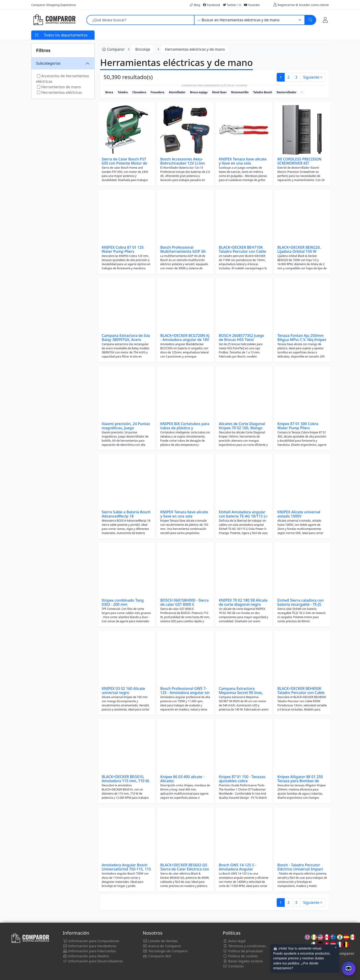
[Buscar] (310, 20)
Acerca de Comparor (162, 946)
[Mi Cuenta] (325, 20)
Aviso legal (234, 941)
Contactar (233, 966)
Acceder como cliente (314, 5)
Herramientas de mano (59, 87)
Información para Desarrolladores (93, 961)
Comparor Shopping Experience (53, 5)
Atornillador (177, 92)
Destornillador (287, 92)
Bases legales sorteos (243, 961)
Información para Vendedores (90, 946)
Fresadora (157, 92)
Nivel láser (219, 92)
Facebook (212, 5)
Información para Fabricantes (89, 951)
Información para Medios (86, 956)
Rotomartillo (240, 92)
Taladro (123, 92)
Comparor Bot (157, 956)
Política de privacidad (243, 951)
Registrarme (286, 5)
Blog (195, 5)
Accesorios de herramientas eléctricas (63, 79)
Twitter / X (232, 5)
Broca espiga (199, 92)
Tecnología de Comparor (165, 951)
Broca (109, 92)
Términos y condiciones (244, 946)
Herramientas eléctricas (59, 92)
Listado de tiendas (160, 941)
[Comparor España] (54, 20)
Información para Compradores (91, 941)
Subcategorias (48, 63)
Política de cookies (240, 956)
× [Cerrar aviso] (336, 947)
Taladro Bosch (263, 92)
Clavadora (139, 92)
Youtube (252, 5)
